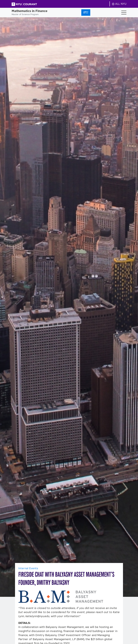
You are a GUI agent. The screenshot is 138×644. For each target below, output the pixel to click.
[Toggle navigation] (124, 13)
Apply (86, 12)
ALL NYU (119, 4)
